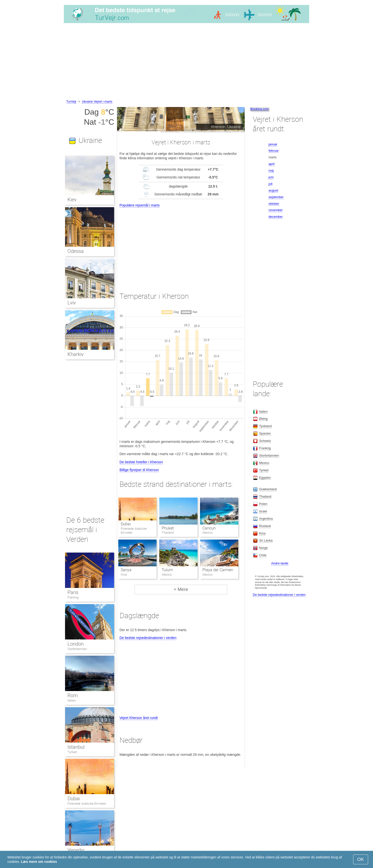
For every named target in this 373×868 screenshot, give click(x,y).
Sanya (126, 570)
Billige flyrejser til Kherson (139, 470)
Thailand (265, 496)
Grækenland (268, 489)
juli (270, 184)
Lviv (72, 303)
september (276, 197)
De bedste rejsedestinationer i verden (148, 638)
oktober (274, 204)
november (276, 210)
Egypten (265, 478)
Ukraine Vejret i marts (97, 102)
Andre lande (280, 563)
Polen (263, 504)
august (273, 190)
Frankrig (73, 597)
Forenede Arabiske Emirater (87, 804)
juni (271, 177)
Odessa (76, 251)
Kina (262, 533)
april (272, 164)
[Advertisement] (186, 62)
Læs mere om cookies (39, 862)
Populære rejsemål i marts (140, 205)
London (76, 644)
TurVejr (71, 102)
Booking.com (260, 109)
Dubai (126, 524)
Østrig (263, 419)
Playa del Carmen (218, 570)
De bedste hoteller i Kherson (141, 462)
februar (273, 151)
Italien (72, 700)
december (276, 217)
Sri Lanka (266, 540)
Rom (73, 695)
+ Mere (181, 589)
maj (271, 170)
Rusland (265, 526)
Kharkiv (76, 354)
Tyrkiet (72, 752)
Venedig (76, 850)
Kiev (72, 200)
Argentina (266, 519)
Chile (263, 555)
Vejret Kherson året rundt (139, 718)
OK (361, 859)
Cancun (209, 528)
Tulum (167, 570)
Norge (263, 548)
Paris (73, 592)
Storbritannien (77, 649)
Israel (263, 511)
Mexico (264, 463)
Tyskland (265, 426)
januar (273, 144)
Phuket (168, 528)
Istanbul (76, 747)
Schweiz (265, 441)
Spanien (265, 433)
